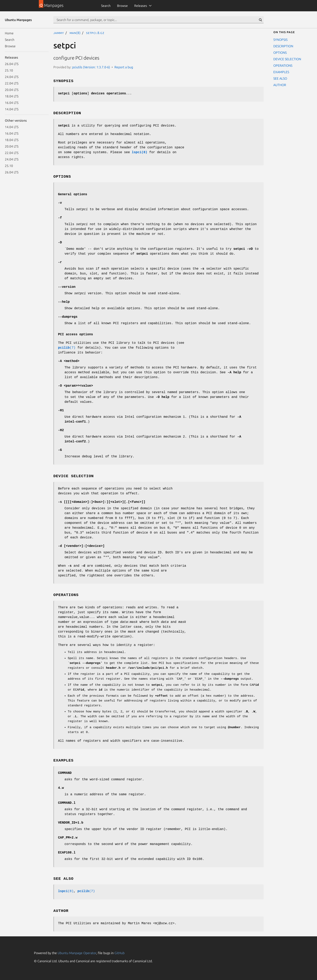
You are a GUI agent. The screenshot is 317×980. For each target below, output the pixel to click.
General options (73, 194)
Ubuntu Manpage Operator (77, 953)
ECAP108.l (67, 853)
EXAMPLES (281, 72)
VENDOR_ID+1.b (71, 823)
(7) (67, 348)
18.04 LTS (12, 96)
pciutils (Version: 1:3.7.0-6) (91, 67)
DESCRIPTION (283, 46)
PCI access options (76, 334)
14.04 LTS (12, 109)
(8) (66, 891)
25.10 (9, 70)
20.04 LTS (12, 90)
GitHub (119, 953)
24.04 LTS (12, 77)
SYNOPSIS (280, 40)
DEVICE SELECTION (287, 59)
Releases (141, 6)
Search (106, 6)
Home (9, 33)
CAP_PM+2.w (68, 838)
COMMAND (65, 773)
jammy (59, 33)
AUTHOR (280, 85)
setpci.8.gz (95, 33)
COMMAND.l (67, 803)
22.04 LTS (12, 83)
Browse (122, 6)
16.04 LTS (12, 103)
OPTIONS (280, 53)
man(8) (75, 33)
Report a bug (124, 67)
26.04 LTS (12, 64)
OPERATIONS (283, 65)
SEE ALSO (280, 78)
